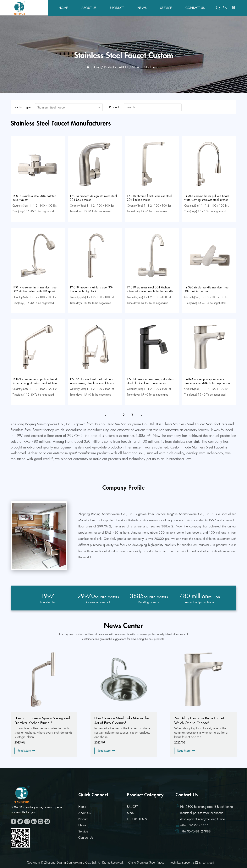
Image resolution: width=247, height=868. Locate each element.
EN (225, 8)
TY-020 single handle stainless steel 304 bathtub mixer (207, 289)
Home (63, 8)
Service (166, 8)
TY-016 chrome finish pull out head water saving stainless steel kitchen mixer (206, 200)
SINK (130, 813)
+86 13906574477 (194, 825)
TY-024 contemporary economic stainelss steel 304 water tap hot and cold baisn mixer (208, 383)
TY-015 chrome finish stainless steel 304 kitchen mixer (149, 198)
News (142, 8)
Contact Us (195, 8)
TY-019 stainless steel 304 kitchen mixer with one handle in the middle (150, 289)
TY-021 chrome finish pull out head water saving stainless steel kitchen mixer (35, 383)
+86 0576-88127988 (195, 831)
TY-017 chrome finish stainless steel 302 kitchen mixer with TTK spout (35, 289)
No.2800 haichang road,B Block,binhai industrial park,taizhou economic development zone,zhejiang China (207, 813)
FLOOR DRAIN (137, 819)
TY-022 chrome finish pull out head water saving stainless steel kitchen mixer (92, 383)
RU (234, 8)
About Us (89, 8)
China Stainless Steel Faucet (147, 862)
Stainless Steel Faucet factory (32, 430)
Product (117, 8)
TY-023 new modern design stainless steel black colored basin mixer (150, 381)
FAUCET (123, 67)
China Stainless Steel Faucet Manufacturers (195, 424)
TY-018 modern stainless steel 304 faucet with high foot (92, 289)
